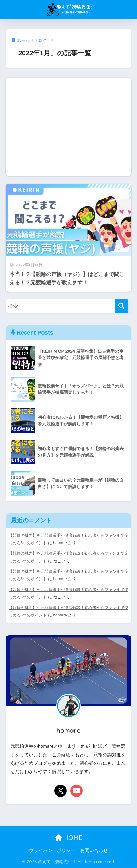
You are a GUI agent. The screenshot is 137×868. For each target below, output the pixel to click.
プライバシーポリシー (52, 850)
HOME (69, 838)
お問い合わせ (94, 850)
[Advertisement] (68, 127)
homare (60, 543)
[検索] (121, 306)
